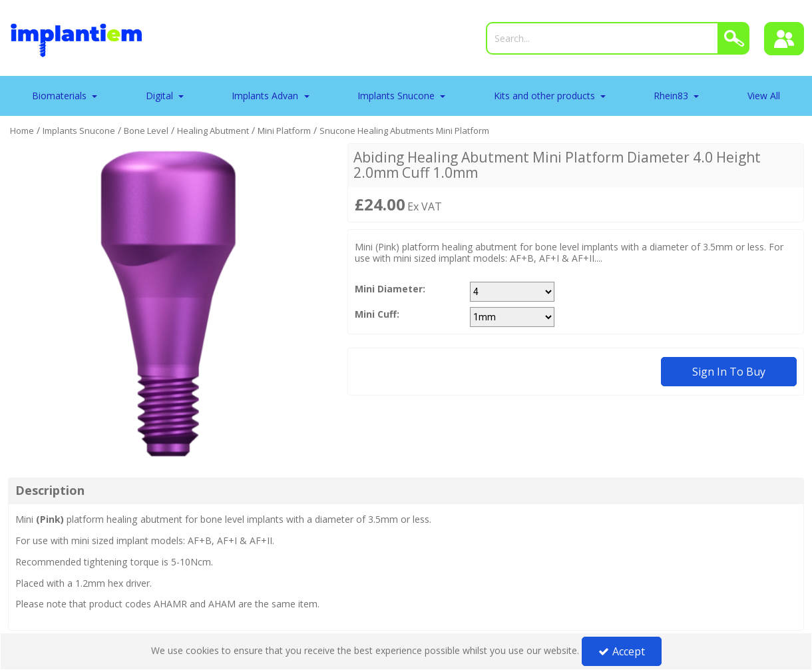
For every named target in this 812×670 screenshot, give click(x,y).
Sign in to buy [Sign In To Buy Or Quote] (729, 372)
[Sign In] (784, 39)
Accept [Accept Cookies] (622, 651)
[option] (168, 304)
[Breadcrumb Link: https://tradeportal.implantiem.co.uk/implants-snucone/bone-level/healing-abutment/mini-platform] (284, 130)
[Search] (602, 38)
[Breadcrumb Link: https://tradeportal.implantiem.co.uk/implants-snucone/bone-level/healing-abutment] (213, 130)
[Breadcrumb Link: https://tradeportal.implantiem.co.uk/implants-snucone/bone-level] (146, 130)
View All (764, 96)
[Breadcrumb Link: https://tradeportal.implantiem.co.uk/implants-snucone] (79, 130)
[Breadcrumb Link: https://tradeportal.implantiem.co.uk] (22, 130)
